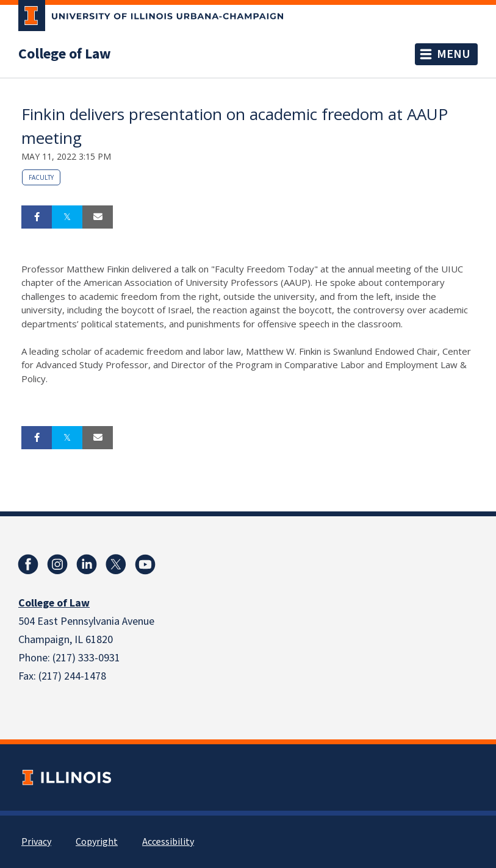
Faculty (41, 177)
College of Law (65, 54)
